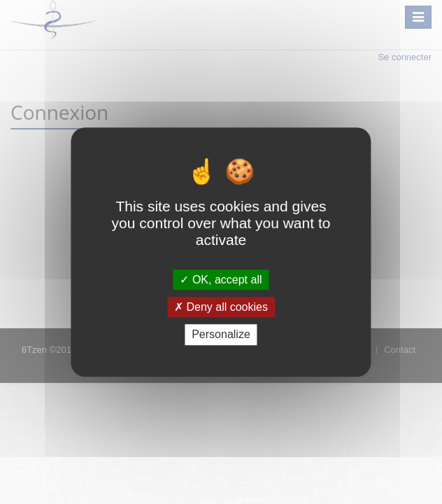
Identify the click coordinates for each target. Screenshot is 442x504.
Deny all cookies (221, 307)
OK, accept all (221, 280)
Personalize (221, 335)
